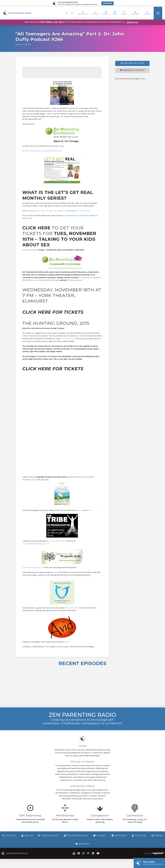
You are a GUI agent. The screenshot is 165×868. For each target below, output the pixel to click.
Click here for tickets (53, 312)
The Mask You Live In (30, 280)
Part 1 (79, 510)
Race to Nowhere (94, 277)
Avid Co (67, 642)
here (32, 480)
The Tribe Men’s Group (56, 541)
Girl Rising (82, 277)
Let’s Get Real (74, 192)
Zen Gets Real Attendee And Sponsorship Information (42, 151)
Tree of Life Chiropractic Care (33, 567)
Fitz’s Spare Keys (29, 250)
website (57, 572)
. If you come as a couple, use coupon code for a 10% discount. (56, 211)
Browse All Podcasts (132, 70)
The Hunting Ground (74, 280)
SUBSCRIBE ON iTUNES (132, 63)
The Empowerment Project (49, 280)
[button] (95, 13)
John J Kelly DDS (71, 608)
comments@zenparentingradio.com (36, 544)
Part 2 (89, 510)
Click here (36, 228)
